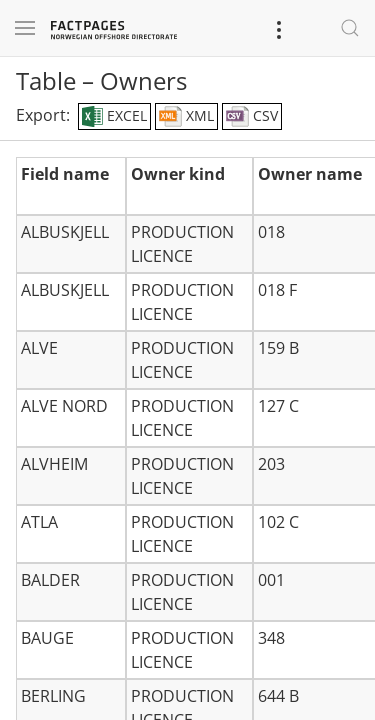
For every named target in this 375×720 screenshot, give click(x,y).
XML (186, 117)
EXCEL (114, 117)
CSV (252, 117)
